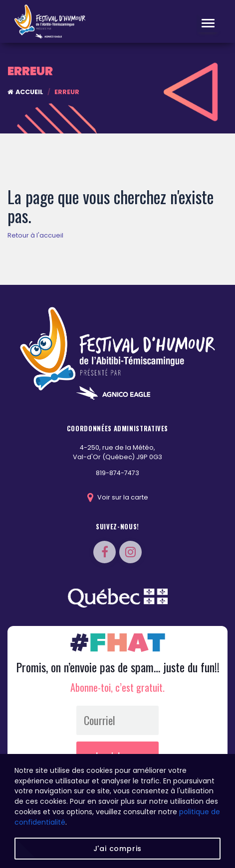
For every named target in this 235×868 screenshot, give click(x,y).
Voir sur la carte (118, 497)
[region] (117, 811)
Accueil (25, 92)
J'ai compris (118, 849)
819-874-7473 (117, 473)
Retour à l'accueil (35, 235)
